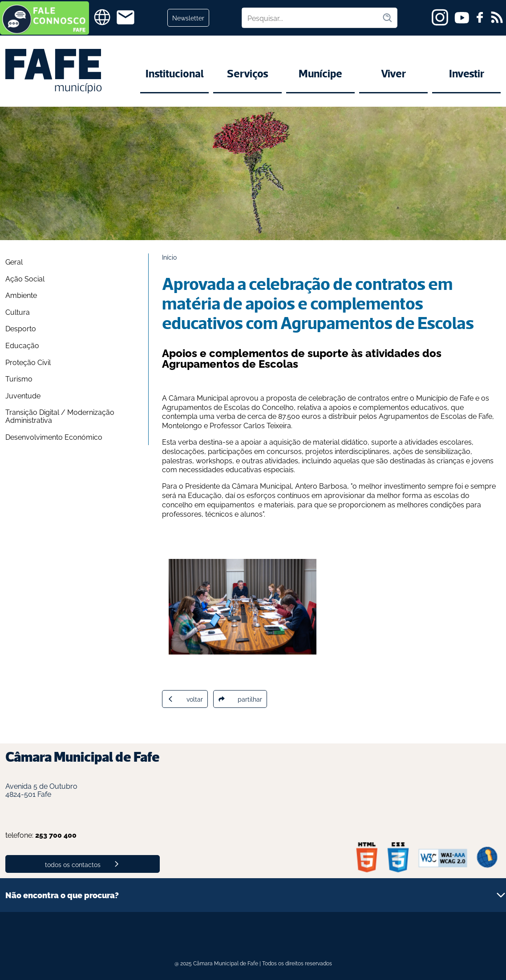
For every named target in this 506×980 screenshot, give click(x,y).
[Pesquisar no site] (312, 18)
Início (169, 257)
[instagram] (440, 17)
